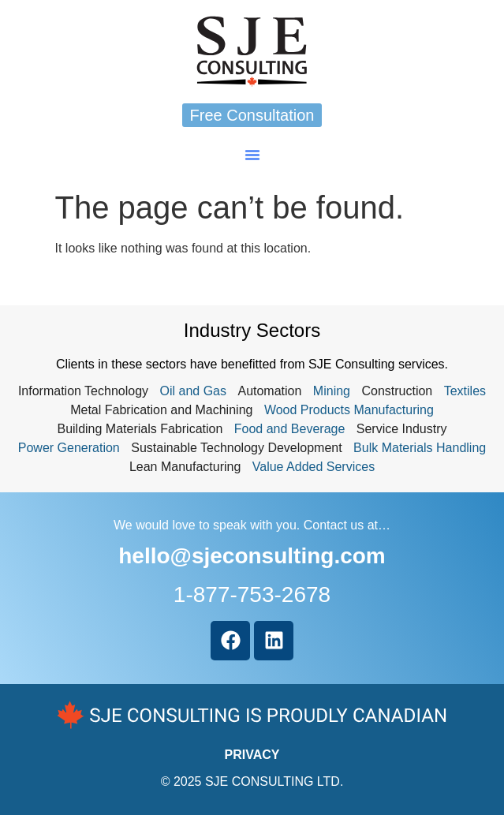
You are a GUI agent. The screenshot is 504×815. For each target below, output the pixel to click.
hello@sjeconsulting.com (252, 556)
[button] (252, 155)
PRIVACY (252, 755)
